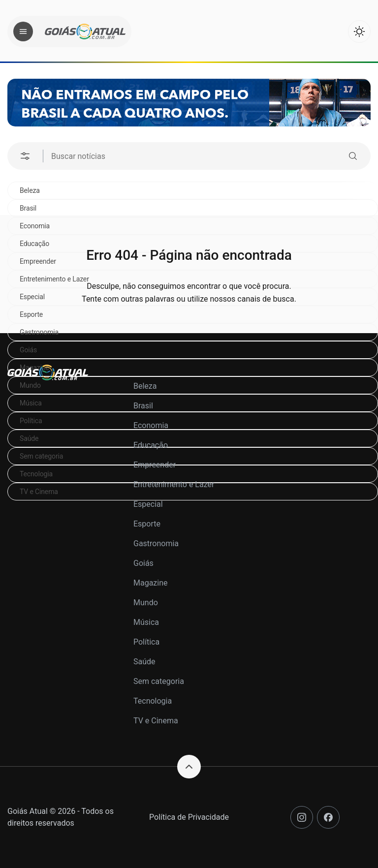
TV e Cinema (156, 721)
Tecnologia (153, 701)
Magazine (151, 583)
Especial (148, 504)
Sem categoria (159, 681)
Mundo (146, 603)
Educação (151, 445)
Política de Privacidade (189, 817)
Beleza (30, 190)
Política (146, 642)
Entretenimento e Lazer (174, 484)
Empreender (155, 465)
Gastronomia (39, 332)
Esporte (147, 524)
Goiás (28, 350)
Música (146, 622)
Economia (151, 425)
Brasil (28, 208)
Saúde (144, 662)
